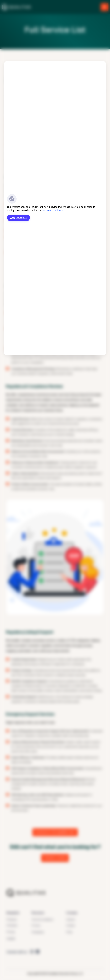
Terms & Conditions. (53, 210)
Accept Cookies (18, 218)
